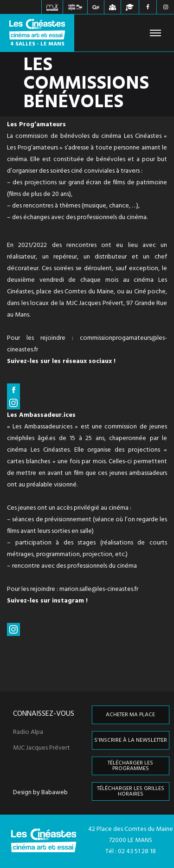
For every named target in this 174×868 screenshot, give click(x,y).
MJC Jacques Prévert (42, 748)
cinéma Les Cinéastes (131, 136)
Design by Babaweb (40, 793)
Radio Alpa (28, 732)
